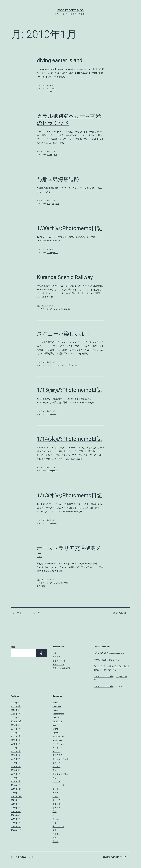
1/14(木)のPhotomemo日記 (69, 439)
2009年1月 (16, 826)
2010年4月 (16, 774)
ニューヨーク (58, 785)
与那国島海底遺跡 (58, 179)
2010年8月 (16, 763)
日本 (57, 204)
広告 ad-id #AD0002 (61, 668)
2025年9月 (16, 703)
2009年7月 (16, 808)
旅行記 (67, 309)
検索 (13, 647)
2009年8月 (16, 804)
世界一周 (57, 808)
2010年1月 (16, 785)
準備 (66, 583)
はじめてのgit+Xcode (103, 676)
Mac (54, 725)
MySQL (56, 733)
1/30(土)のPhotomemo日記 (69, 228)
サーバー (57, 763)
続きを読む (60, 77)
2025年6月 (16, 706)
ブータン (57, 789)
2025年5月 (16, 710)
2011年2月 (16, 751)
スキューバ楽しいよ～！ (66, 334)
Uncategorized (52, 252)
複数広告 (57, 657)
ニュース (57, 781)
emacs (56, 710)
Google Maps (58, 714)
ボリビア (57, 800)
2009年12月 (16, 789)
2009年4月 (16, 815)
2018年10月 (16, 721)
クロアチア (58, 755)
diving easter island (60, 60)
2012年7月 (16, 744)
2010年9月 (16, 759)
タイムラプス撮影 (60, 774)
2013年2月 (16, 733)
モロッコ (57, 804)
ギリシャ (57, 751)
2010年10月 (16, 755)
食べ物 (56, 841)
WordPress (125, 857)
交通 (43, 586)
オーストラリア (53, 309)
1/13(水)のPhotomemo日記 (69, 495)
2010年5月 (16, 770)
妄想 (54, 88)
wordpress (57, 740)
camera (50, 365)
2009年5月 (16, 811)
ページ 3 (37, 613)
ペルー (49, 155)
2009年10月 (16, 796)
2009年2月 (16, 823)
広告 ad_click (58, 664)
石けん (56, 838)
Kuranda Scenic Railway (65, 277)
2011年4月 (16, 748)
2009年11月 (16, 793)
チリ (48, 88)
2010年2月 (16, 781)
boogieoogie (114, 653)
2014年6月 (16, 725)
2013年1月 (16, 736)
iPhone (56, 718)
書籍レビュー (58, 826)
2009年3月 (16, 819)
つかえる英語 (100, 653)
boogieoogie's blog (70, 10)
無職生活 (57, 834)
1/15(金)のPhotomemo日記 (69, 390)
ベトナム (57, 793)
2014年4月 (16, 729)
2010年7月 (16, 766)
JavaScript (57, 721)
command (57, 706)
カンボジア (58, 748)
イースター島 (47, 91)
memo (55, 729)
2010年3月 (16, 778)
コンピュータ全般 (60, 759)
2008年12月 (16, 830)
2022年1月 (16, 714)
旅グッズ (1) (99, 666)
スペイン (57, 766)
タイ (55, 770)
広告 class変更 (59, 661)
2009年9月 (16, 800)
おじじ (112, 660)
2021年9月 (16, 718)
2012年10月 (16, 740)
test (54, 653)
